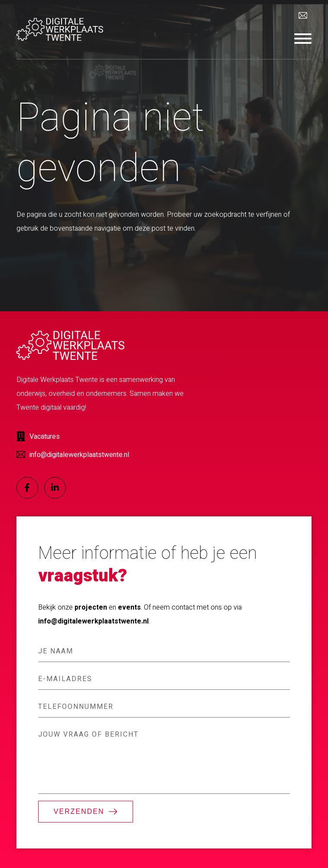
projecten (91, 607)
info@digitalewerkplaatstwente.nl (93, 621)
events (129, 607)
